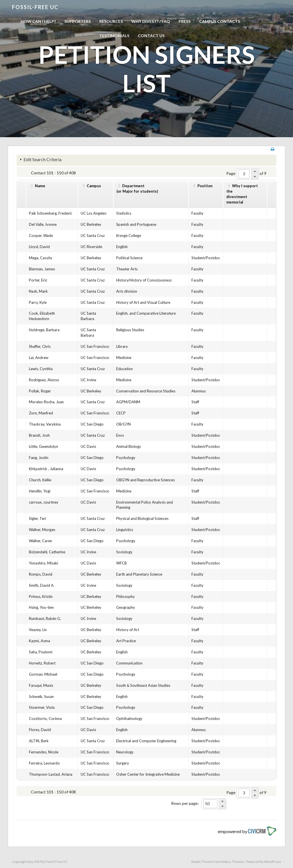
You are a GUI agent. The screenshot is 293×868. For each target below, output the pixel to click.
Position (205, 186)
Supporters (78, 21)
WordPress (273, 862)
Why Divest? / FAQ (151, 21)
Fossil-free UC (35, 7)
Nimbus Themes (232, 862)
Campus (94, 186)
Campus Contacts (220, 21)
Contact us (151, 36)
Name (40, 186)
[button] (255, 171)
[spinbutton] (244, 174)
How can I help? (38, 21)
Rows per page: (185, 803)
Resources (111, 21)
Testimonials (114, 36)
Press (185, 21)
